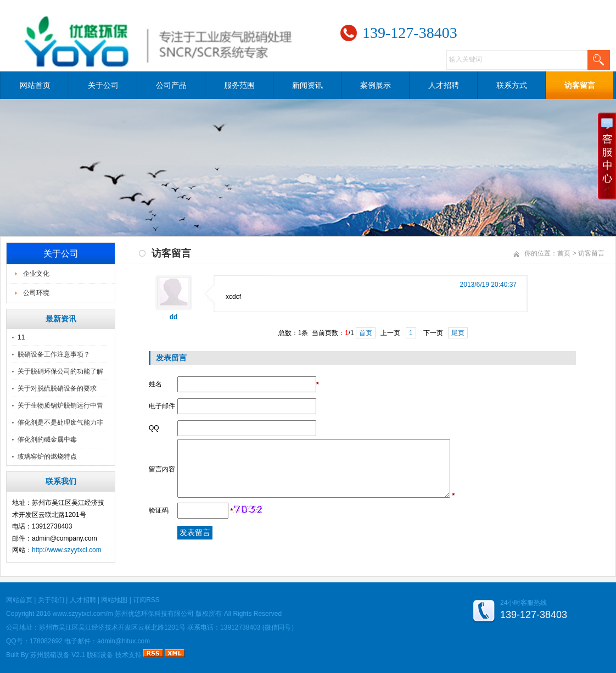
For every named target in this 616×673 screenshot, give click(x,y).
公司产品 (171, 85)
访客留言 (580, 85)
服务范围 (239, 85)
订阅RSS (146, 600)
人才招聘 (444, 85)
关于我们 (51, 600)
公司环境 (36, 293)
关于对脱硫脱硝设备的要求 (57, 388)
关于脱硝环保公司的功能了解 (60, 371)
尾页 (458, 333)
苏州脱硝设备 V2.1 (58, 655)
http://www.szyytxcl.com (67, 550)
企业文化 (36, 274)
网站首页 (35, 85)
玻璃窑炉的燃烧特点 (47, 457)
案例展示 (376, 85)
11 (21, 337)
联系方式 (512, 85)
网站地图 (114, 600)
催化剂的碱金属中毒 (47, 440)
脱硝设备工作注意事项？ (54, 354)
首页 (564, 253)
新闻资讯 (307, 85)
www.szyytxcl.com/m (83, 614)
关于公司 (103, 85)
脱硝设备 (100, 655)
